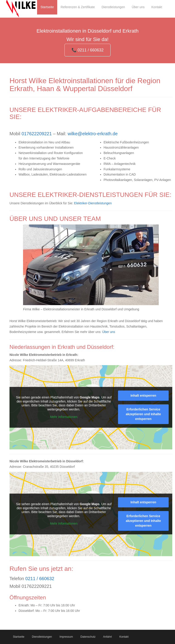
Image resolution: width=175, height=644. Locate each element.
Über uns (109, 332)
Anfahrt (108, 637)
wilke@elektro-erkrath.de (93, 134)
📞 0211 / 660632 (87, 50)
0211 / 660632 (40, 579)
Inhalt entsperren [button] (143, 396)
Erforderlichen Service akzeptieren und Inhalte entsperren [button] (143, 414)
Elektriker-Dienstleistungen (93, 203)
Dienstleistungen (42, 637)
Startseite (19, 637)
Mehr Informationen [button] (64, 417)
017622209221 (37, 134)
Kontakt (124, 637)
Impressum (66, 637)
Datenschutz (88, 637)
